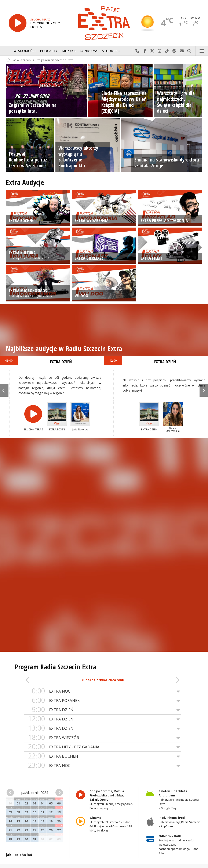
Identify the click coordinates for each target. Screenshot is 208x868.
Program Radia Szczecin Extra (55, 60)
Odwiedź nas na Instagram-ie (160, 51)
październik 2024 (35, 793)
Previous (4, 390)
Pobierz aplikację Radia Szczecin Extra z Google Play (180, 800)
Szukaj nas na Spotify (174, 51)
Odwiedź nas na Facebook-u (145, 51)
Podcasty (49, 51)
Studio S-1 (111, 51)
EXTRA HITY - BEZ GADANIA (103, 747)
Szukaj (189, 51)
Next (204, 390)
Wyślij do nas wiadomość (182, 51)
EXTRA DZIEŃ (103, 710)
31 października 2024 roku (103, 680)
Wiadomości (25, 51)
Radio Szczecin (19, 60)
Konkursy (89, 51)
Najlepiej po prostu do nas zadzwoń (137, 51)
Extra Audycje (25, 182)
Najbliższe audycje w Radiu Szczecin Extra (64, 348)
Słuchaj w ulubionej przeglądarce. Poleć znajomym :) (111, 800)
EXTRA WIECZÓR (103, 738)
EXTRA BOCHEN (103, 756)
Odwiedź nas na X (152, 51)
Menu (202, 51)
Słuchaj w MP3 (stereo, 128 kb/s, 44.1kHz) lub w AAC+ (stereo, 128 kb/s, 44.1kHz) (111, 824)
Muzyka (69, 51)
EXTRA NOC (103, 691)
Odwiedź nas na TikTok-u (167, 51)
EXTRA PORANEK (103, 701)
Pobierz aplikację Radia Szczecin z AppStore (180, 822)
